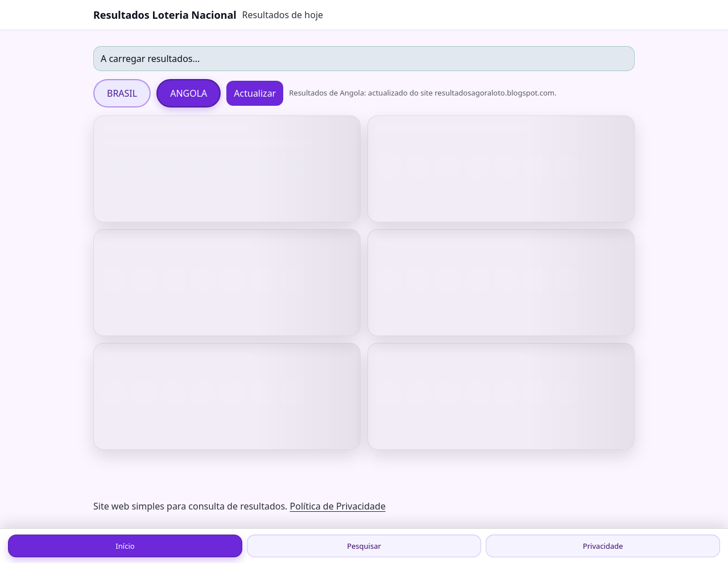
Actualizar (255, 93)
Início (125, 546)
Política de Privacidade (338, 506)
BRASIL (122, 93)
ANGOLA (189, 93)
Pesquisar (364, 546)
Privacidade (603, 546)
